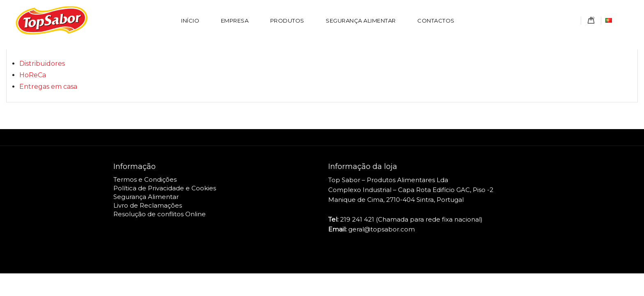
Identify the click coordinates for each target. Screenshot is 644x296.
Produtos (287, 21)
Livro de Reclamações (148, 205)
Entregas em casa (48, 87)
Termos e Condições (145, 179)
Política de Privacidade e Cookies (165, 188)
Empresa (235, 21)
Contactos (436, 21)
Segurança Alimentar (361, 21)
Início (190, 21)
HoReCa (33, 75)
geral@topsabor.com (382, 229)
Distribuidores (42, 64)
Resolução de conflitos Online (160, 214)
